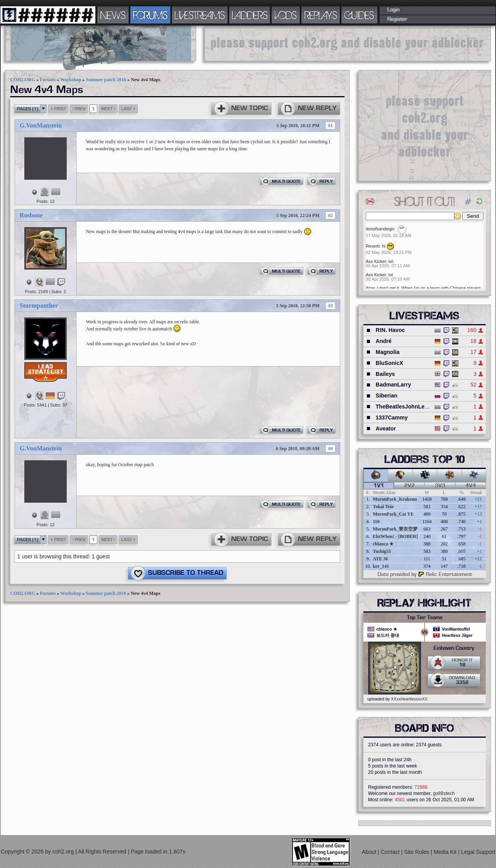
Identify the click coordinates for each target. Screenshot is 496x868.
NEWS (113, 15)
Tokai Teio (383, 507)
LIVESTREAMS (200, 15)
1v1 (379, 486)
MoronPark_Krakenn (395, 499)
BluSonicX (389, 363)
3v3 (440, 486)
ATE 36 (380, 559)
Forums (48, 80)
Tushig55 (382, 551)
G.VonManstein (41, 125)
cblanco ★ (383, 544)
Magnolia (387, 352)
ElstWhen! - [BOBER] (395, 536)
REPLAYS (321, 15)
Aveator (386, 429)
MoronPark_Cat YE (393, 514)
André (383, 341)
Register (397, 19)
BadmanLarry (393, 385)
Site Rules (418, 852)
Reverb (373, 246)
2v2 (409, 486)
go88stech (444, 793)
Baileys (385, 374)
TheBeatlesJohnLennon (407, 407)
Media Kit (446, 852)
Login (393, 10)
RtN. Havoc (390, 330)
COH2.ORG (23, 80)
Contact (391, 852)
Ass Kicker (376, 261)
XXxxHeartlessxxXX (409, 699)
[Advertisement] (425, 125)
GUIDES (359, 15)
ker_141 (381, 566)
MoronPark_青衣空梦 (395, 529)
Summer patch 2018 (106, 80)
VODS (286, 15)
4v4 (471, 486)
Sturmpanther (39, 305)
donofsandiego (380, 229)
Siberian (386, 396)
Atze (370, 288)
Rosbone (31, 215)
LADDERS (250, 15)
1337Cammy (392, 418)
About (370, 852)
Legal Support (478, 852)
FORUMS (150, 15)
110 (376, 522)
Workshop (70, 80)
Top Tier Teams (425, 618)
